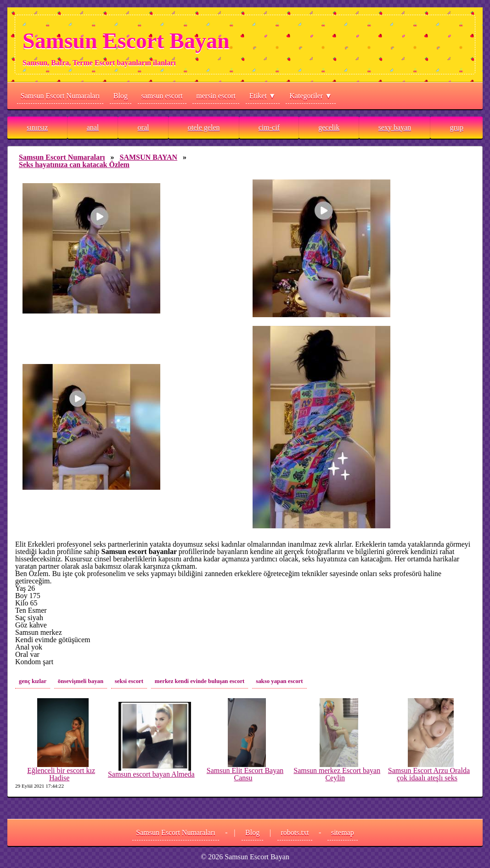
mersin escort (216, 96)
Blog (121, 96)
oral (144, 127)
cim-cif (269, 127)
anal (93, 127)
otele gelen (204, 127)
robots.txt (295, 832)
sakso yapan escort (279, 681)
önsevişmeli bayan (81, 681)
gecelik (329, 127)
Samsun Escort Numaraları (60, 96)
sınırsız (37, 127)
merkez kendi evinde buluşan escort (200, 681)
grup (457, 127)
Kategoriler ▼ (311, 96)
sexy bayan (395, 127)
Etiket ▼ (263, 96)
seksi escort (129, 681)
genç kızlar (33, 681)
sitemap (343, 832)
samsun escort (162, 96)
